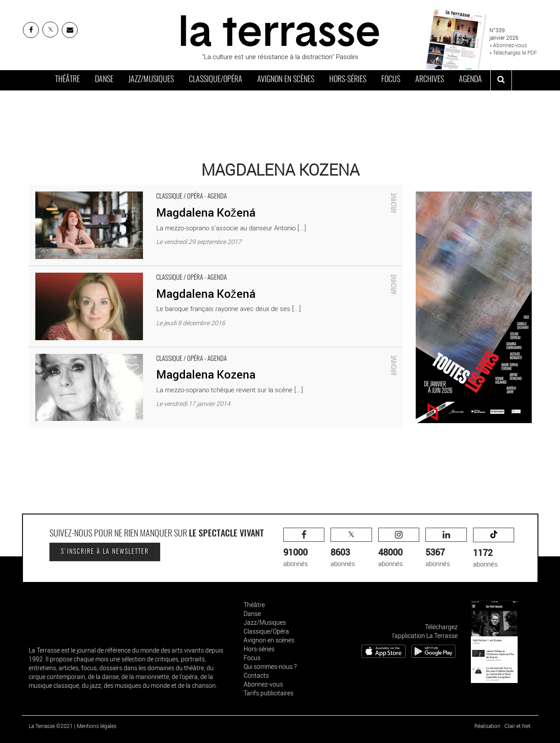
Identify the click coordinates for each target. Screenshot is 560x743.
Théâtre (68, 80)
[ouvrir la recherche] (501, 80)
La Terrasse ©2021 (51, 726)
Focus (391, 80)
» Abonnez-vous (508, 45)
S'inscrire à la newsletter (105, 552)
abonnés (304, 548)
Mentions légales (97, 726)
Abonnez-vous (263, 684)
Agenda (470, 80)
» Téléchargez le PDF (513, 53)
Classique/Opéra (216, 80)
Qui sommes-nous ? (270, 666)
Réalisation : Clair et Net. (503, 726)
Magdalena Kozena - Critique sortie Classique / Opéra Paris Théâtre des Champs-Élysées (157, 352)
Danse (104, 80)
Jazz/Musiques (151, 80)
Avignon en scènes (286, 80)
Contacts (256, 675)
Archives (430, 80)
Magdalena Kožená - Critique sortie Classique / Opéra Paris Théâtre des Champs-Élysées (158, 189)
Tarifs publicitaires (269, 693)
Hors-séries (348, 80)
